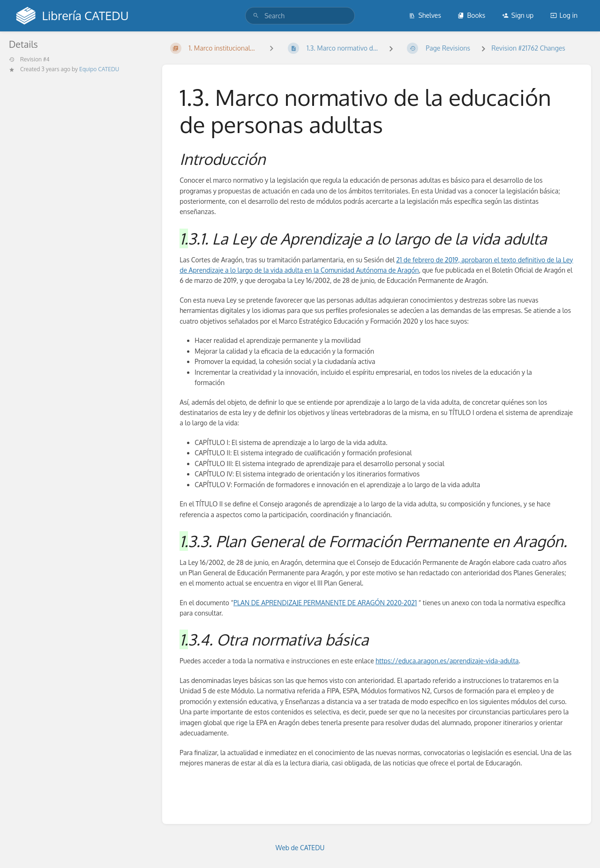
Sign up (518, 15)
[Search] (256, 16)
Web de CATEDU (300, 848)
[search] (300, 16)
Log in (564, 15)
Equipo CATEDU (99, 69)
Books (471, 15)
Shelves (425, 15)
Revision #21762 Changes (528, 48)
